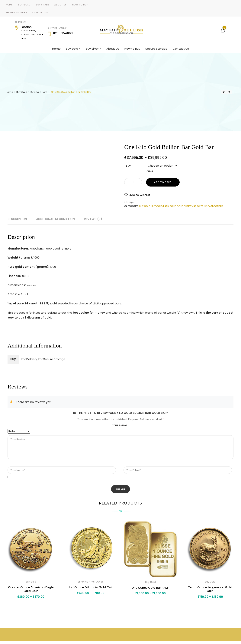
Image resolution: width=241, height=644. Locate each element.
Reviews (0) (93, 219)
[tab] (17, 219)
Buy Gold (24, 5)
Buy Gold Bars (39, 92)
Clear (150, 171)
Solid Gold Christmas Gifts (187, 206)
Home (9, 5)
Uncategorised (214, 206)
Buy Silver (42, 5)
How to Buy (80, 5)
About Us (60, 5)
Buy (128, 166)
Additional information (55, 219)
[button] (137, 195)
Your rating (120, 425)
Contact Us (41, 13)
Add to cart (163, 182)
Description (17, 219)
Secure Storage (16, 13)
